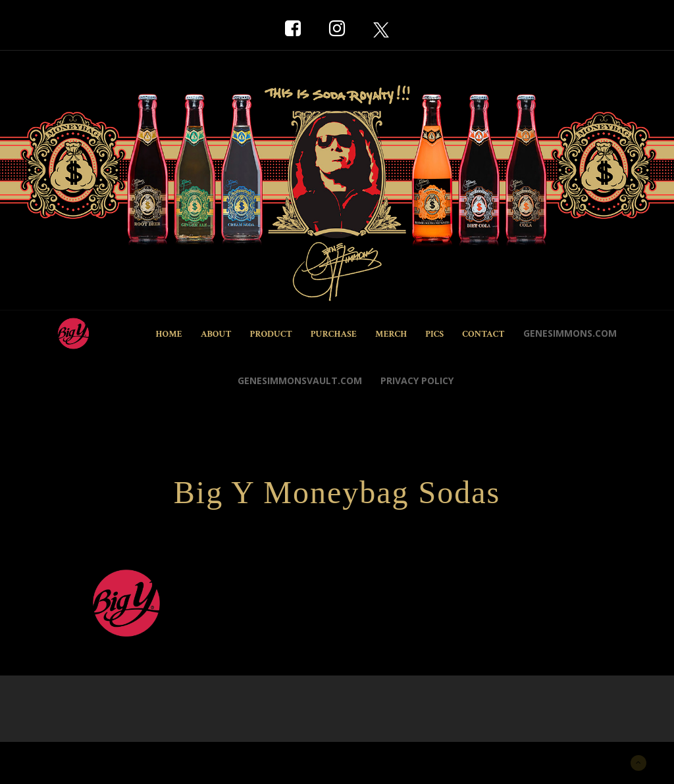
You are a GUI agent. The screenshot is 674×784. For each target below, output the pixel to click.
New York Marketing (91, 761)
